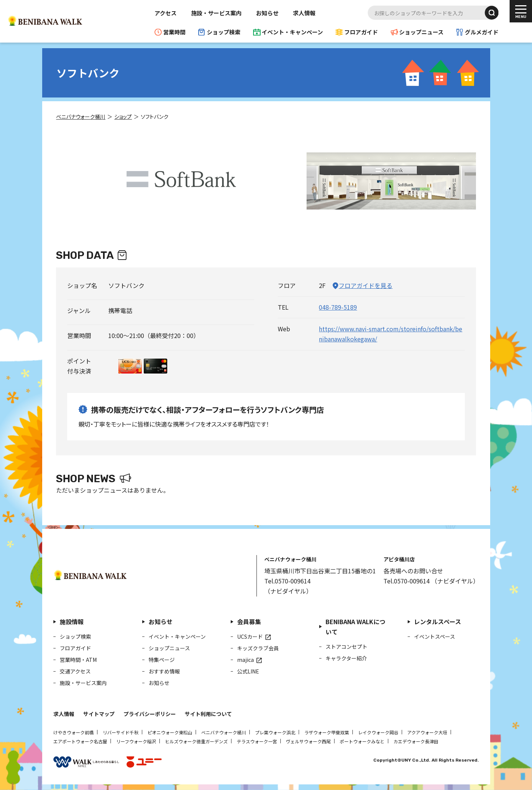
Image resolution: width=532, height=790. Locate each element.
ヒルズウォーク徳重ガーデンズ (196, 741)
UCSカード (250, 636)
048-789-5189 (338, 307)
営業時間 (174, 32)
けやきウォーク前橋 (74, 732)
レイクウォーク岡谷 (378, 732)
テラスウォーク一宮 (257, 741)
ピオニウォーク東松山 (170, 732)
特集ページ (162, 660)
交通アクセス (75, 671)
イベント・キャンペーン (292, 32)
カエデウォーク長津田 (416, 741)
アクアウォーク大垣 (427, 732)
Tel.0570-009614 (287, 581)
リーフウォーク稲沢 (136, 741)
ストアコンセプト (346, 647)
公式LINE (248, 671)
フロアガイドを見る (365, 285)
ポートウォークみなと (362, 741)
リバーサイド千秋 (121, 732)
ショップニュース (421, 32)
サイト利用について (208, 714)
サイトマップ (99, 714)
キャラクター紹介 (346, 658)
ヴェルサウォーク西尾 (308, 741)
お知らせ (267, 13)
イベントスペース (435, 636)
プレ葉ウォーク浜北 (275, 732)
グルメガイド (482, 32)
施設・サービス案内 (216, 13)
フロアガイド (361, 32)
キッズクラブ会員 (258, 648)
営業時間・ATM (78, 660)
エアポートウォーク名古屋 (80, 741)
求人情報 (304, 13)
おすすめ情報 (164, 671)
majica (245, 660)
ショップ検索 (224, 32)
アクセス (166, 13)
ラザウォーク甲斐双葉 (327, 732)
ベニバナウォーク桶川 (224, 732)
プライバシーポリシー (150, 714)
